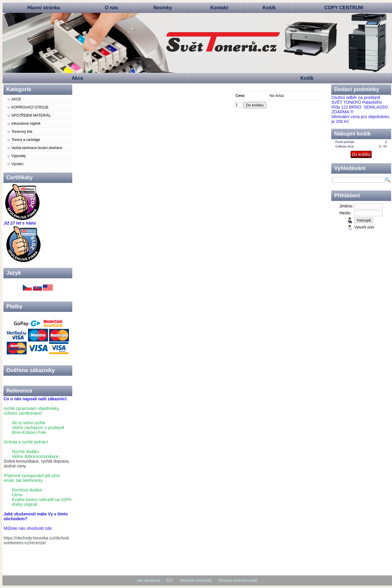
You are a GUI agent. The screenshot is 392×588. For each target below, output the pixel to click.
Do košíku (255, 105)
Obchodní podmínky (196, 581)
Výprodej (18, 156)
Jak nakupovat (148, 581)
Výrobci (17, 164)
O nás (111, 8)
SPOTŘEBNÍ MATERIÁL (31, 115)
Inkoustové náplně (26, 124)
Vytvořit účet (364, 227)
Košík (269, 8)
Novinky (163, 8)
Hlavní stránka (44, 8)
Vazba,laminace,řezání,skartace (37, 148)
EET (170, 581)
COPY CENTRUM (344, 8)
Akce (77, 78)
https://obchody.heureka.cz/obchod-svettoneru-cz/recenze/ (37, 540)
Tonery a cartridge (26, 140)
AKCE (16, 99)
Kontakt (219, 8)
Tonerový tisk (22, 132)
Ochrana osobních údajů (238, 581)
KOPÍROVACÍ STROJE (30, 107)
